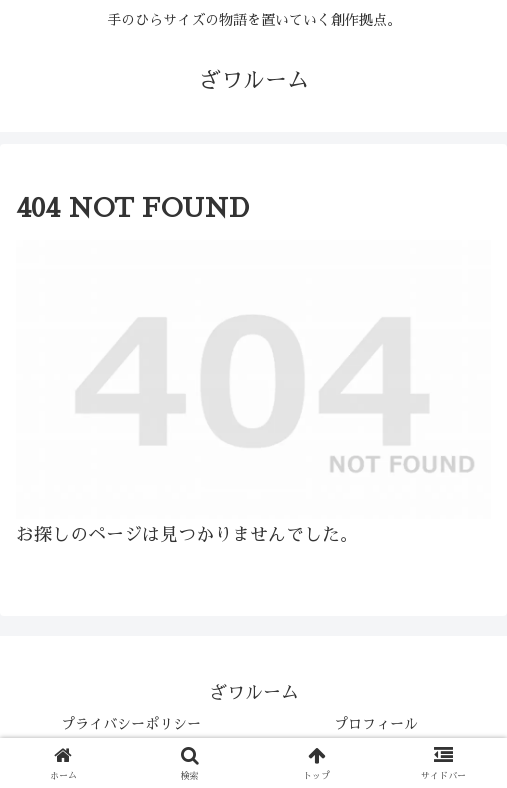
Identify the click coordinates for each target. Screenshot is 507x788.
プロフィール (376, 724)
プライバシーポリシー (131, 724)
